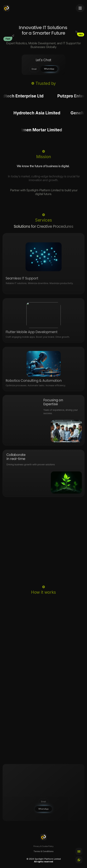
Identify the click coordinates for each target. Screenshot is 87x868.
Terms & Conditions (43, 851)
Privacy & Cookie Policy (43, 846)
